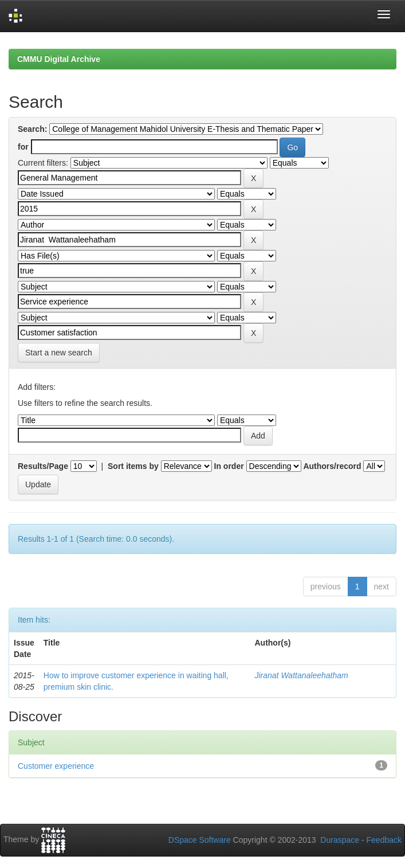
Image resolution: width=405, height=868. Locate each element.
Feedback (384, 840)
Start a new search (59, 353)
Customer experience (56, 766)
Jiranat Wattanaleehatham (301, 675)
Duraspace (340, 840)
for (23, 147)
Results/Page (43, 466)
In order (229, 466)
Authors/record (332, 466)
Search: (32, 129)
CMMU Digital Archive (59, 59)
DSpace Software (200, 840)
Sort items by (133, 466)
